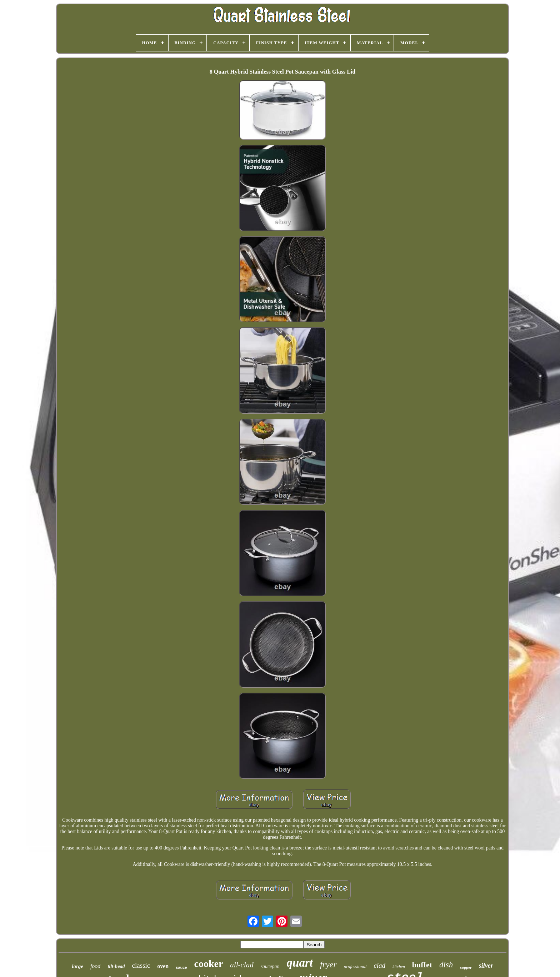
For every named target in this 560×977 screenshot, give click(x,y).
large (77, 966)
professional (355, 966)
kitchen (399, 967)
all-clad (242, 965)
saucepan (270, 966)
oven (163, 966)
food (95, 966)
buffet (422, 965)
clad (379, 965)
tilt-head (116, 966)
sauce (181, 967)
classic (141, 965)
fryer (328, 964)
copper (466, 967)
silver (486, 966)
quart (300, 963)
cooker (208, 964)
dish (446, 965)
